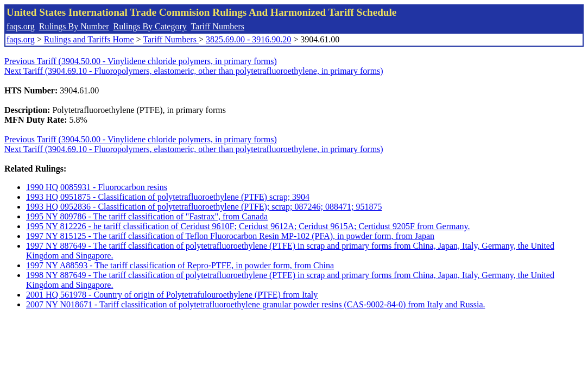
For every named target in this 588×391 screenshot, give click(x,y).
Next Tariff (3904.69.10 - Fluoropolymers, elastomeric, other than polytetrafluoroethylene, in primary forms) (194, 71)
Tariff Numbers (217, 26)
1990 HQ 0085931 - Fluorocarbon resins (97, 187)
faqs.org (21, 26)
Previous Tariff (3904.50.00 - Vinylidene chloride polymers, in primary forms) (141, 61)
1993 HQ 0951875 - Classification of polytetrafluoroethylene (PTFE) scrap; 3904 (168, 197)
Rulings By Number (74, 26)
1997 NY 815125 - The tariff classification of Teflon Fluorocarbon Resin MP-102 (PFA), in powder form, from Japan (230, 236)
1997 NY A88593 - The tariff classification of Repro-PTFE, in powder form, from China (180, 265)
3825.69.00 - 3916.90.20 (248, 39)
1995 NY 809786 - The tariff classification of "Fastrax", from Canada (147, 216)
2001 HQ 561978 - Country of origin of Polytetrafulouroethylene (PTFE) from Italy (172, 295)
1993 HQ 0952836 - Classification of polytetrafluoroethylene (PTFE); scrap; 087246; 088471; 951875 (204, 207)
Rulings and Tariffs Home (89, 39)
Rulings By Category (150, 26)
